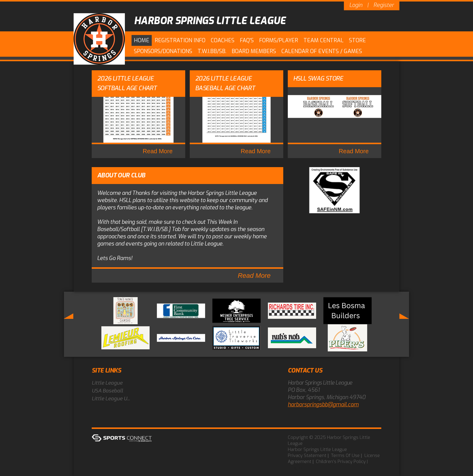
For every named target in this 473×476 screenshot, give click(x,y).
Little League (107, 383)
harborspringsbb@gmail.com (323, 405)
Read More (158, 151)
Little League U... (111, 399)
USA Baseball (107, 391)
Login (356, 5)
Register (384, 5)
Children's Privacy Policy (341, 462)
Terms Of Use (345, 455)
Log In (296, 468)
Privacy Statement (307, 455)
